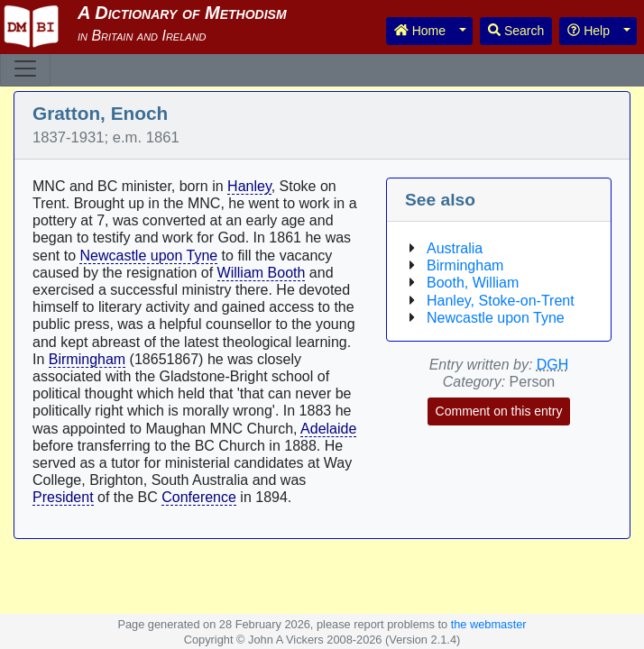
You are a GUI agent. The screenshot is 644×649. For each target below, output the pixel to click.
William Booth (262, 273)
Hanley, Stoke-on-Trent (501, 301)
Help (589, 31)
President (63, 497)
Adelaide (328, 429)
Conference (199, 497)
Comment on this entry (499, 411)
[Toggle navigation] (25, 69)
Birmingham (87, 359)
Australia (455, 248)
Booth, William (473, 283)
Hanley (249, 186)
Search (516, 31)
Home (420, 31)
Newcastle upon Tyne (148, 256)
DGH (553, 365)
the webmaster (489, 624)
